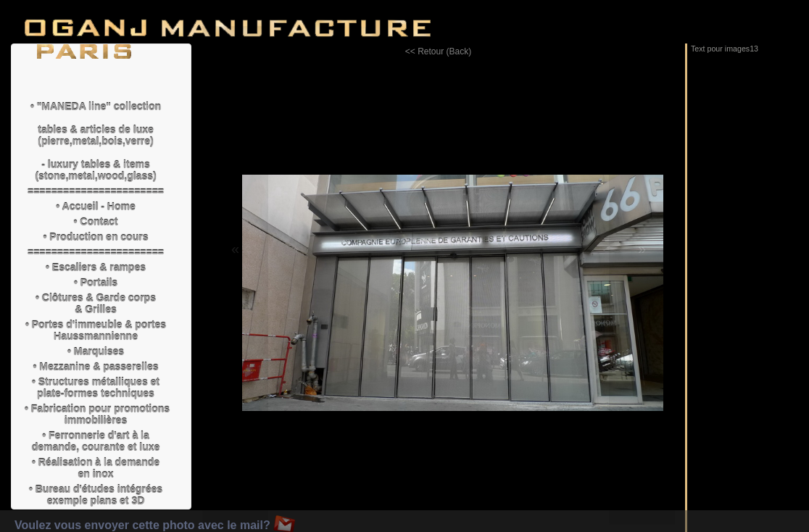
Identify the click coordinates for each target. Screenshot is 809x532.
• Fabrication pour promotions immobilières (96, 415)
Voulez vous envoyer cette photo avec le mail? (155, 525)
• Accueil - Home (95, 207)
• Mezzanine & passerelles (96, 367)
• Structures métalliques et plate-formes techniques (96, 388)
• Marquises (96, 352)
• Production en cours (96, 237)
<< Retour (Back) (438, 51)
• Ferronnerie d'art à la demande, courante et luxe (96, 441)
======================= (96, 191)
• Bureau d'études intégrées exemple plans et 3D (96, 495)
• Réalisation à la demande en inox (96, 468)
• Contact (96, 222)
